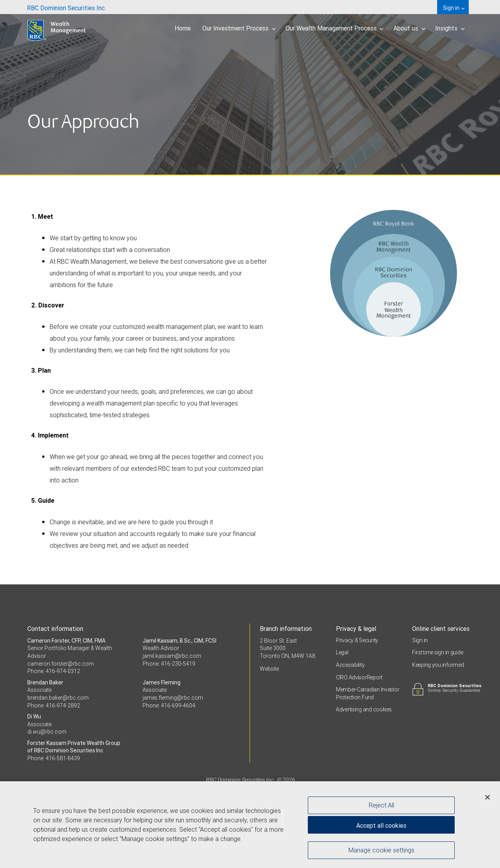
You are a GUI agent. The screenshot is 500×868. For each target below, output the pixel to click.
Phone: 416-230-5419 (169, 664)
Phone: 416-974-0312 (54, 671)
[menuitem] (66, 7)
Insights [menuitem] (450, 28)
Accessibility (350, 665)
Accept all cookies (381, 828)
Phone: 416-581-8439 (54, 758)
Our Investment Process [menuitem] (239, 28)
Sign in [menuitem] (454, 8)
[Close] (487, 800)
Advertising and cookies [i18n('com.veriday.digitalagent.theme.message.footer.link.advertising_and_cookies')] (364, 709)
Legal (342, 652)
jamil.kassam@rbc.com (172, 656)
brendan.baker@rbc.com (58, 698)
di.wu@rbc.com (47, 732)
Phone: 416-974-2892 (54, 705)
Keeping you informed (438, 665)
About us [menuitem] (409, 28)
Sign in (420, 640)
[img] (250, 88)
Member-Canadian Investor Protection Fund (368, 693)
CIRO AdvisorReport (359, 677)
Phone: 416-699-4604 (169, 705)
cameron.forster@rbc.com (61, 664)
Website (269, 669)
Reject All (381, 808)
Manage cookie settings (381, 853)
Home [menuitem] (183, 28)
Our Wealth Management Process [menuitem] (335, 28)
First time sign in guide (437, 652)
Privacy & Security (357, 640)
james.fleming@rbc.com (173, 698)
